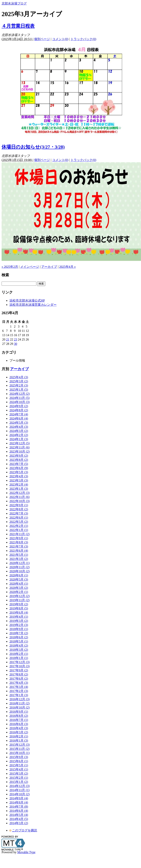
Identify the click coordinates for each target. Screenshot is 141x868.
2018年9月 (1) (19, 629)
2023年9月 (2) (19, 456)
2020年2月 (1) (19, 592)
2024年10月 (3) (20, 402)
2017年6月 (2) (19, 679)
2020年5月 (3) (19, 579)
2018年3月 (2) (19, 650)
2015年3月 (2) (19, 774)
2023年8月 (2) (19, 460)
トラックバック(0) (83, 39)
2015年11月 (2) (19, 749)
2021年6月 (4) (19, 551)
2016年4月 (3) (19, 728)
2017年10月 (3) (20, 666)
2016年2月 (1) (19, 736)
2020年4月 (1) (19, 584)
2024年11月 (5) (19, 398)
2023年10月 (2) (20, 451)
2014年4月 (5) (19, 819)
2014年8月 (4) (19, 802)
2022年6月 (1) (19, 518)
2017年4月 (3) (19, 683)
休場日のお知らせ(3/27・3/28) (33, 147)
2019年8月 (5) (19, 608)
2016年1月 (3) (19, 741)
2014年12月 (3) (20, 786)
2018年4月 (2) (19, 646)
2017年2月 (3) (19, 691)
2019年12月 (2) (20, 596)
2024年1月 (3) (19, 439)
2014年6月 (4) (19, 811)
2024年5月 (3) (19, 423)
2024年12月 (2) (20, 394)
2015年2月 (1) (19, 778)
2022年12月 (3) (20, 493)
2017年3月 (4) (19, 687)
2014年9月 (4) (19, 798)
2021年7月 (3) (19, 546)
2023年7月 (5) (19, 464)
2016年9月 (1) (19, 712)
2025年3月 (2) (19, 381)
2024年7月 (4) (19, 414)
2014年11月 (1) (19, 790)
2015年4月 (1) (19, 769)
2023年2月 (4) (19, 485)
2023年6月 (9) (19, 468)
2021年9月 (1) (19, 538)
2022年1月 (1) (19, 530)
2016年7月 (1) (19, 720)
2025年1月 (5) (19, 390)
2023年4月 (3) (19, 476)
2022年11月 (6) (19, 497)
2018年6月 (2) (19, 637)
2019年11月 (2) (19, 600)
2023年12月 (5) (20, 443)
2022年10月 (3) (20, 501)
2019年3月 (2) (19, 621)
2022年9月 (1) (19, 505)
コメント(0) (60, 39)
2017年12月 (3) (20, 662)
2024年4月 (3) (19, 427)
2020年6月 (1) (19, 575)
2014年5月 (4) (19, 815)
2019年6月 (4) (19, 613)
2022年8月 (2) (19, 509)
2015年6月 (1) (19, 761)
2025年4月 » (68, 267)
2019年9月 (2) (19, 604)
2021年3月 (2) (19, 559)
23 (16, 339)
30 (16, 344)
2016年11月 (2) (19, 703)
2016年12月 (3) (20, 699)
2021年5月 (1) (19, 555)
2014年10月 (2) (20, 794)
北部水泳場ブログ (14, 3)
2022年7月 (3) (19, 513)
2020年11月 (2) (19, 567)
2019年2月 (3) (19, 625)
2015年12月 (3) (20, 745)
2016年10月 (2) (20, 707)
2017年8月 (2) (19, 674)
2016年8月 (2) (19, 716)
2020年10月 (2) (20, 571)
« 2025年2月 (10, 267)
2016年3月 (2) (19, 732)
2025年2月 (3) (19, 385)
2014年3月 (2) (19, 823)
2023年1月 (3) (19, 489)
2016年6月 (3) (19, 724)
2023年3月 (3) (19, 480)
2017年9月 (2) (19, 670)
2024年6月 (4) (19, 418)
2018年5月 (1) (19, 641)
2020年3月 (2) (19, 588)
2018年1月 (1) (19, 658)
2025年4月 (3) (19, 377)
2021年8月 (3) (19, 542)
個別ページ (42, 39)
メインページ (30, 267)
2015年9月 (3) (19, 757)
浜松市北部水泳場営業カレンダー (33, 305)
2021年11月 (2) (19, 534)
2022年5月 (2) (19, 522)
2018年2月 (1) (19, 654)
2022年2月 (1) (19, 526)
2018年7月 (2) (19, 633)
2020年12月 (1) (20, 563)
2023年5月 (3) (19, 472)
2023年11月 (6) (19, 447)
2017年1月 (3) (19, 695)
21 (8, 339)
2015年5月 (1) (19, 765)
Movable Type (26, 852)
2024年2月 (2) (19, 435)
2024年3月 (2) (19, 431)
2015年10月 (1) (20, 753)
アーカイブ (49, 267)
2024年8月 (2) (19, 410)
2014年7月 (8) (19, 807)
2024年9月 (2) (19, 406)
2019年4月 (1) (19, 617)
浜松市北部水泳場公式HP (27, 301)
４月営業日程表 (18, 26)
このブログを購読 (25, 830)
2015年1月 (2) (19, 782)
